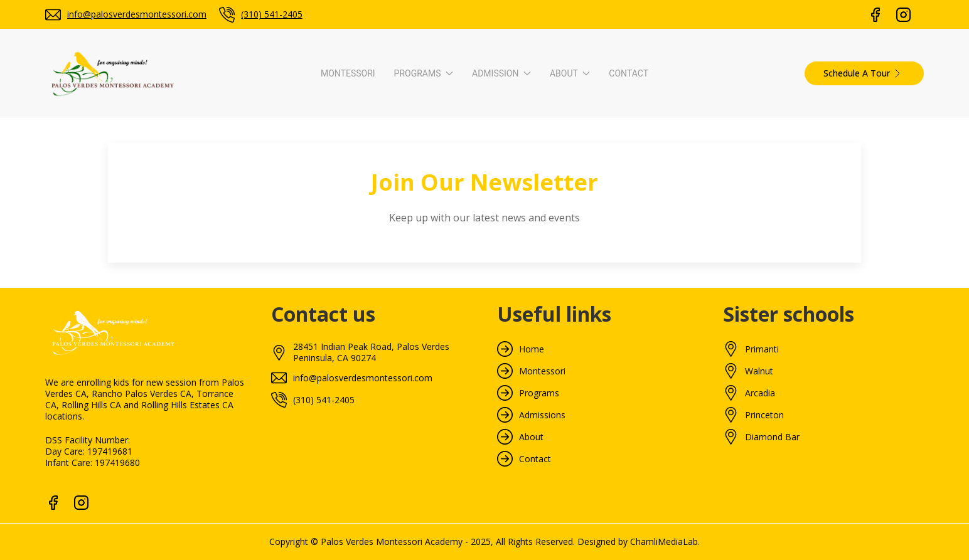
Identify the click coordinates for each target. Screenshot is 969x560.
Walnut (759, 371)
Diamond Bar (772, 437)
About (531, 437)
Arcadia (760, 393)
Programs (539, 393)
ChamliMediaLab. (665, 542)
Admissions (542, 415)
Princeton (764, 415)
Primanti (762, 349)
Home (532, 349)
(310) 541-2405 (272, 14)
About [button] (570, 73)
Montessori (348, 73)
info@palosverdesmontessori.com (137, 14)
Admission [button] (501, 73)
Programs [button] (424, 73)
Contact (629, 73)
